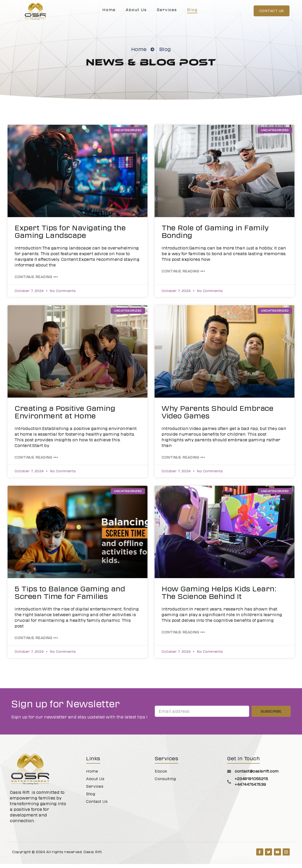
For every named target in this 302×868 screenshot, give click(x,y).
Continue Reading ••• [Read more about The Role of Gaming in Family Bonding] (183, 275)
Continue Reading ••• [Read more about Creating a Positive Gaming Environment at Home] (36, 461)
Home (109, 10)
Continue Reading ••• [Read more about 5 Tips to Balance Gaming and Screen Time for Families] (36, 642)
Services (167, 10)
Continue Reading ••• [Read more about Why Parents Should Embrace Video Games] (183, 461)
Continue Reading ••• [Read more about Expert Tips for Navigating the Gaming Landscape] (36, 281)
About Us (136, 10)
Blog (192, 10)
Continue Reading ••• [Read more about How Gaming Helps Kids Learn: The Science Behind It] (183, 636)
